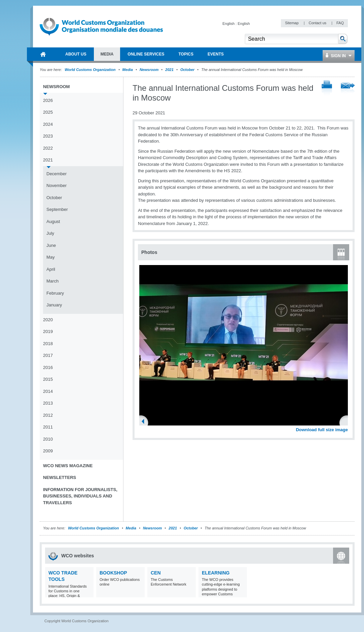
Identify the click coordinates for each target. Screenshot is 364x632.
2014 (48, 391)
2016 (48, 367)
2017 (48, 355)
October (187, 70)
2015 (48, 379)
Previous (145, 422)
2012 (48, 415)
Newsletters (60, 477)
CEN (156, 573)
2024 (48, 124)
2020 (48, 320)
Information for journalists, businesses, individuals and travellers (80, 496)
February (55, 293)
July (50, 233)
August (53, 221)
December (57, 174)
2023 (48, 136)
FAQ (340, 23)
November (57, 185)
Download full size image (322, 430)
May (51, 257)
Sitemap (292, 23)
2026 (48, 100)
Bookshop (113, 573)
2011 (48, 427)
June (51, 245)
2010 (48, 439)
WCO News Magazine (68, 466)
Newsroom (149, 70)
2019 (48, 331)
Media (128, 70)
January (54, 305)
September (57, 209)
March (52, 281)
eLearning (216, 573)
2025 (48, 112)
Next (347, 422)
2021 (169, 70)
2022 (48, 148)
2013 (48, 403)
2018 (48, 344)
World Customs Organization (90, 70)
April (51, 269)
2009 (48, 451)
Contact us (318, 23)
